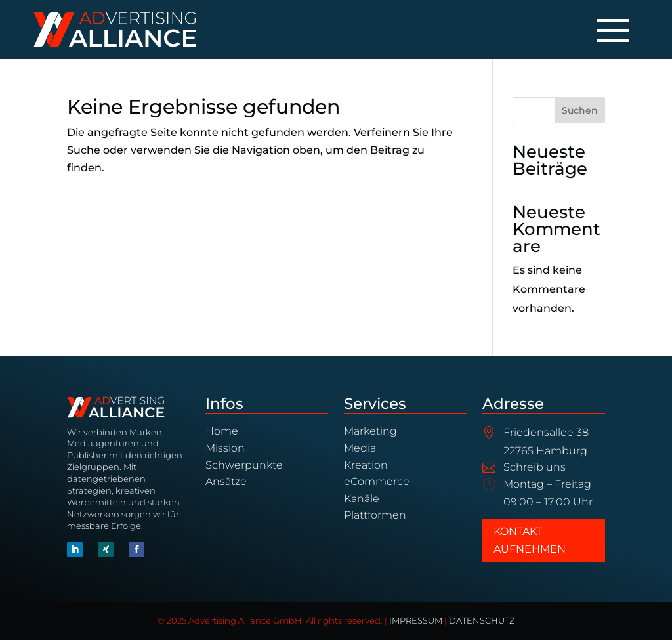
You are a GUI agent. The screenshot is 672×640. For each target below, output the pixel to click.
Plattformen (375, 515)
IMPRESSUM (416, 621)
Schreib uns (535, 467)
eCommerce (377, 481)
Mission (225, 448)
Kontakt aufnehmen (530, 540)
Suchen (580, 110)
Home (222, 431)
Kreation (366, 465)
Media (360, 448)
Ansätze (226, 481)
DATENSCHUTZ (482, 621)
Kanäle (362, 499)
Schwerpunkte (244, 465)
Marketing (370, 431)
